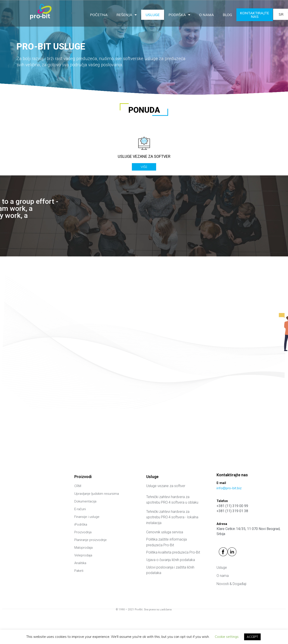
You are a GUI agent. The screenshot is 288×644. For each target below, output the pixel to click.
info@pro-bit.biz (229, 488)
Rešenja (127, 15)
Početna (99, 15)
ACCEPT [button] (252, 637)
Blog (227, 15)
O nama (207, 15)
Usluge (153, 15)
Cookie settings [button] (227, 637)
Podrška (179, 15)
